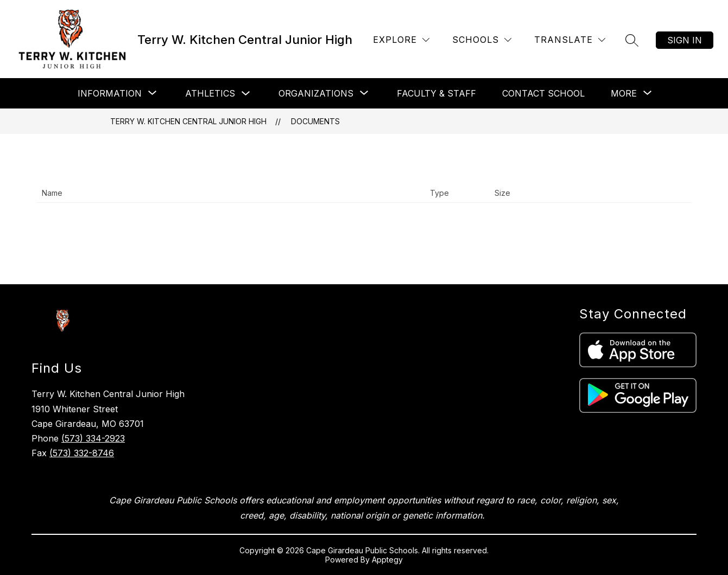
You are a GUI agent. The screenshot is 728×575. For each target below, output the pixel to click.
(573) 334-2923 (93, 438)
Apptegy (387, 560)
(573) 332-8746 (82, 453)
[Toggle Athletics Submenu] (246, 94)
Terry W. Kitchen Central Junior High (188, 121)
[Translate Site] (570, 40)
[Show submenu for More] (624, 93)
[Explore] (401, 40)
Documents (315, 121)
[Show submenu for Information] (110, 93)
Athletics (210, 93)
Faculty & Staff (436, 93)
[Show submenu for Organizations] (316, 93)
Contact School (543, 93)
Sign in (685, 40)
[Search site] (632, 40)
